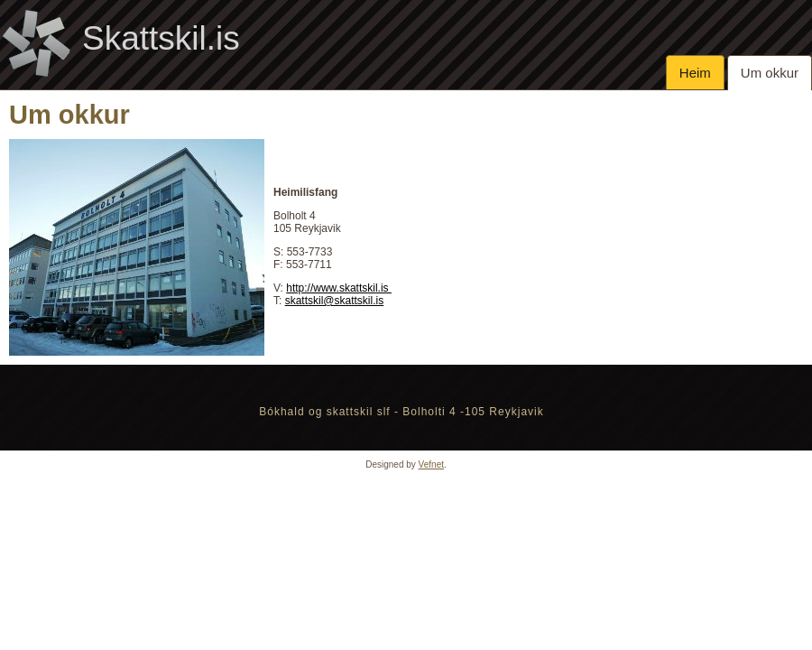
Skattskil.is (161, 38)
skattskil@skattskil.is (335, 301)
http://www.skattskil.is (339, 288)
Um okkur (770, 73)
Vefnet (431, 464)
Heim (695, 73)
